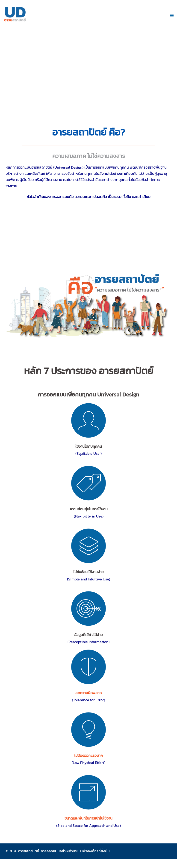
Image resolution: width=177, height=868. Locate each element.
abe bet (88, 859)
